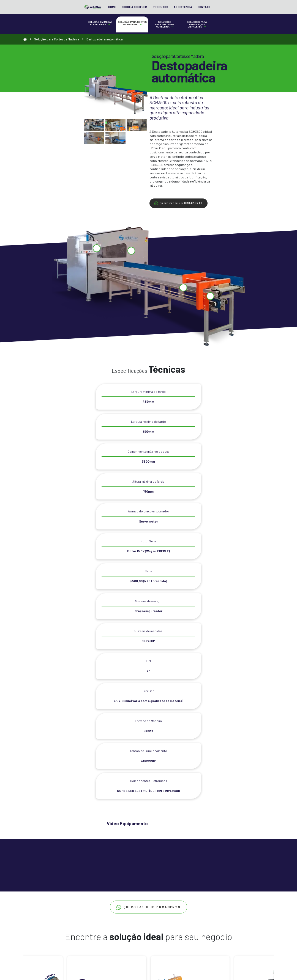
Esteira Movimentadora (125, 913)
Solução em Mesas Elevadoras (76, 32)
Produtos (221, 12)
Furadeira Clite (120, 918)
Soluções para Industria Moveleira (173, 33)
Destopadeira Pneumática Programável (81, 914)
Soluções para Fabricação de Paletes (221, 33)
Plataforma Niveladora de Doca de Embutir (37, 947)
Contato (265, 12)
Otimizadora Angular (78, 936)
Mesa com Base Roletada (38, 907)
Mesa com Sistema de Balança (41, 931)
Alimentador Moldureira (125, 902)
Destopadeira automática (81, 902)
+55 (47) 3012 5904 (228, 909)
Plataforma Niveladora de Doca (41, 941)
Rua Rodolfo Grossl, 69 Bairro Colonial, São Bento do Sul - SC (235, 926)
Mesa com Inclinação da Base (40, 918)
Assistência (243, 12)
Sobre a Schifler (195, 12)
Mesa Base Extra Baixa (37, 902)
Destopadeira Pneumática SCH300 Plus (81, 929)
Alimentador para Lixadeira (127, 907)
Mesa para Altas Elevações (39, 935)
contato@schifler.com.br (232, 918)
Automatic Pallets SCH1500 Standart (182, 907)
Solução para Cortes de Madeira (125, 33)
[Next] (268, 778)
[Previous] (30, 778)
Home (173, 12)
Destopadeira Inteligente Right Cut (87, 907)
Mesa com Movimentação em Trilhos (38, 924)
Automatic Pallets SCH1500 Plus (180, 902)
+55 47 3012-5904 (227, 901)
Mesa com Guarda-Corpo (38, 913)
